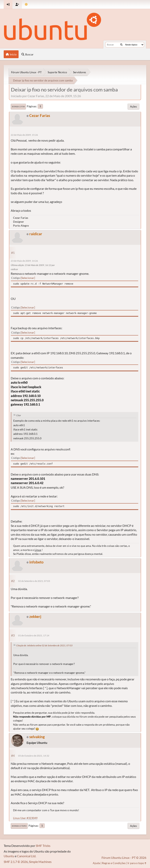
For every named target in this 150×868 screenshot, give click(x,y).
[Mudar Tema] (26, 4)
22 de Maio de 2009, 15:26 (24, 135)
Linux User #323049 (25, 818)
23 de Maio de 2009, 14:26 (24, 261)
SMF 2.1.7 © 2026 (16, 862)
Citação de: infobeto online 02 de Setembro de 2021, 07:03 (44, 645)
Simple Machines (40, 862)
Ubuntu (9, 856)
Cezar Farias (40, 115)
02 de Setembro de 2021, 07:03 (34, 581)
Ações (133, 107)
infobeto (36, 562)
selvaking (37, 737)
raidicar (36, 234)
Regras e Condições (114, 863)
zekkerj (35, 616)
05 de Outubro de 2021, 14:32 (34, 756)
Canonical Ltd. (27, 856)
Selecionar (28, 278)
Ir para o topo (19, 826)
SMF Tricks (43, 846)
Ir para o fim (18, 107)
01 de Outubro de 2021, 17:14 (34, 635)
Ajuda (96, 863)
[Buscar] (121, 45)
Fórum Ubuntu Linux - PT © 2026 (124, 858)
